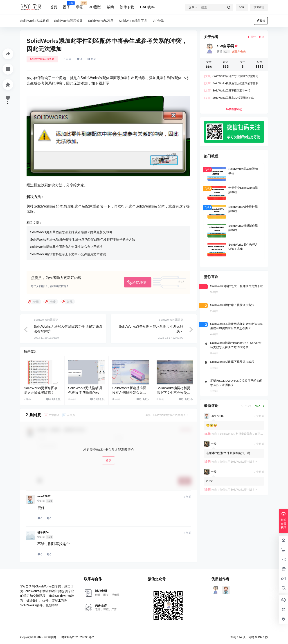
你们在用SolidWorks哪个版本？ (238, 462)
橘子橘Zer (44, 532)
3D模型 (95, 7)
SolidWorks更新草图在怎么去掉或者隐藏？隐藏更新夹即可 (71, 232)
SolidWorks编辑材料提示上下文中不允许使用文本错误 (68, 254)
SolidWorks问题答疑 (42, 59)
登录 (242, 7)
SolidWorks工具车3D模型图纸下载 (229, 98)
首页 (54, 7)
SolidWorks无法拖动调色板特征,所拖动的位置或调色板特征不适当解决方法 (83, 240)
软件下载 (127, 7)
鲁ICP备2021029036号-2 (78, 637)
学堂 (80, 5)
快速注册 (259, 7)
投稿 (261, 21)
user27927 (44, 496)
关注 (252, 37)
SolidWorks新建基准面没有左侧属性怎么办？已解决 (66, 247)
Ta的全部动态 (234, 109)
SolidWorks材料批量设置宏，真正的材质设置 (247, 434)
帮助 (110, 7)
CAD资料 (147, 7)
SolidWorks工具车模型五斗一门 (227, 91)
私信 (261, 37)
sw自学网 (50, 637)
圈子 (67, 5)
